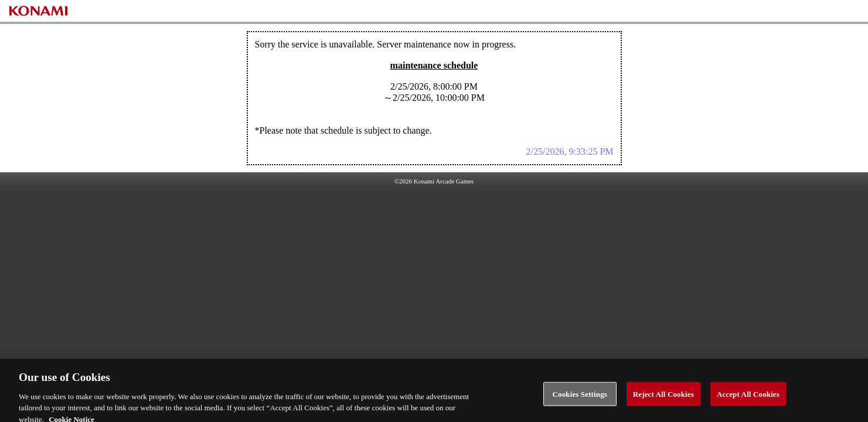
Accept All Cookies (748, 397)
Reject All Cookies (663, 397)
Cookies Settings (580, 397)
